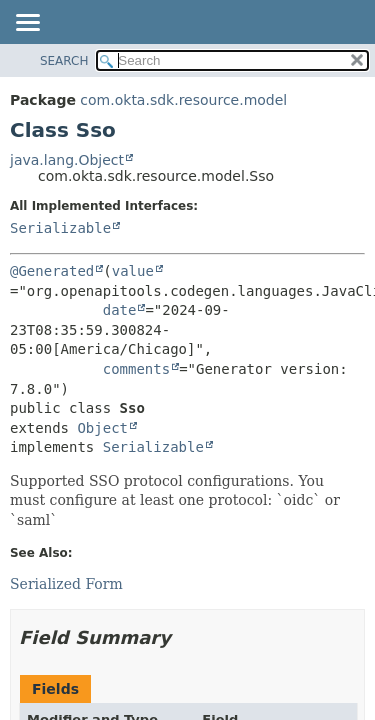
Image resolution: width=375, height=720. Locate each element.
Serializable (60, 228)
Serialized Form (66, 584)
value (133, 271)
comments (136, 369)
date (120, 310)
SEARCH (64, 61)
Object (102, 428)
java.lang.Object (67, 160)
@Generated (52, 271)
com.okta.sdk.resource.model (183, 100)
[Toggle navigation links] (27, 24)
